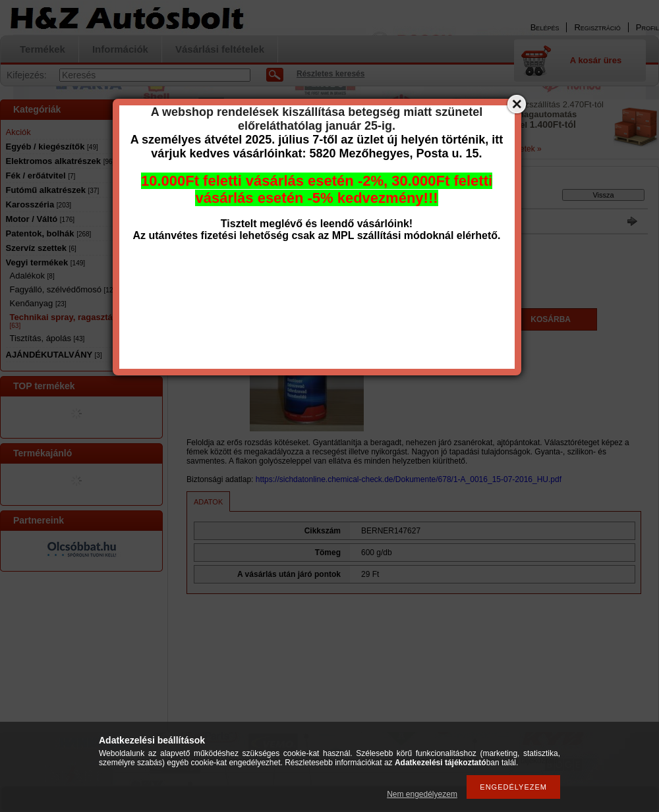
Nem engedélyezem (422, 794)
